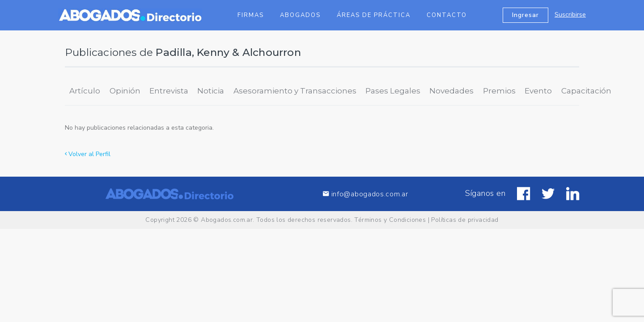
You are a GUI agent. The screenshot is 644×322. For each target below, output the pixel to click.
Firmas (251, 15)
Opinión (125, 91)
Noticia (211, 91)
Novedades (451, 91)
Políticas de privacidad (465, 220)
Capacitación (586, 91)
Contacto (447, 15)
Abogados (300, 15)
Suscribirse (570, 15)
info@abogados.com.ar (365, 194)
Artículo (85, 91)
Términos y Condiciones (390, 220)
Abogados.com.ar (227, 220)
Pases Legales (393, 91)
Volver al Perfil (88, 154)
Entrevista (169, 91)
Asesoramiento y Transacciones (295, 91)
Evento (538, 91)
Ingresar (525, 15)
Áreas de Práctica (374, 15)
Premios (499, 91)
